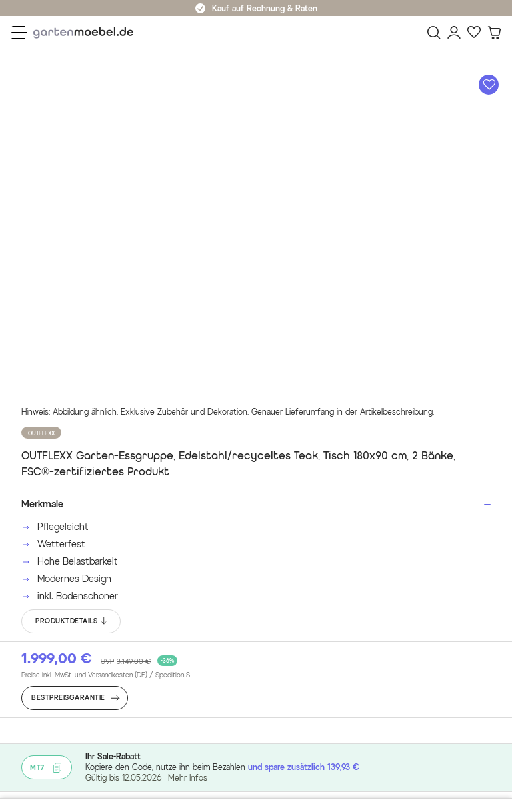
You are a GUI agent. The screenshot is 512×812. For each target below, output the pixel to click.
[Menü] (19, 33)
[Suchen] (434, 33)
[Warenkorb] (494, 33)
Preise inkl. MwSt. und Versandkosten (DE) (106, 675)
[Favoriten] (474, 33)
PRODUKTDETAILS (72, 621)
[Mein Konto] (454, 33)
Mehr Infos (188, 778)
